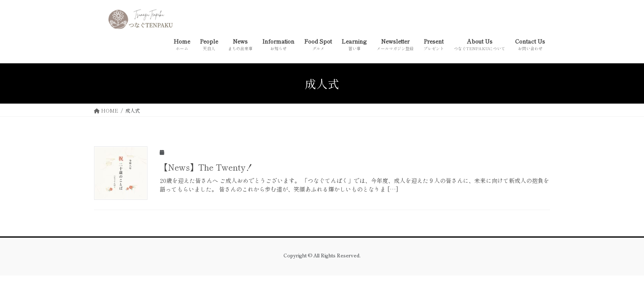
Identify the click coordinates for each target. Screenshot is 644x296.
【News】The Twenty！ (207, 167)
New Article (530, 151)
